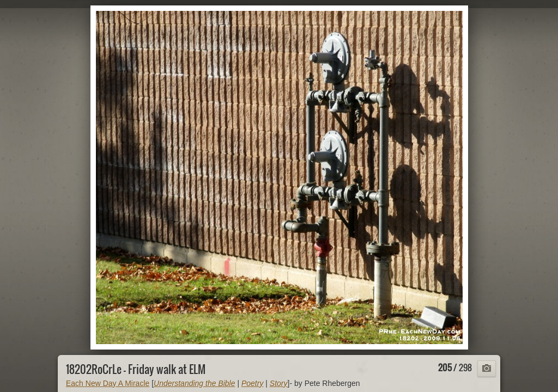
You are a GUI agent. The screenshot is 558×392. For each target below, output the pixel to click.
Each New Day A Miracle (108, 383)
